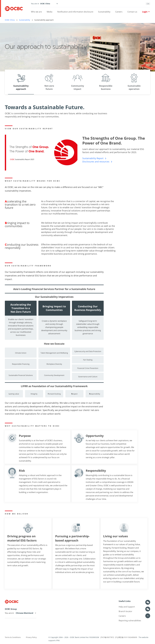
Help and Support (127, 607)
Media (50, 12)
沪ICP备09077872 (107, 637)
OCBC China (10, 20)
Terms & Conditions (13, 637)
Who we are (36, 12)
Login (146, 12)
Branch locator (125, 611)
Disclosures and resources (97, 162)
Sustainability (104, 12)
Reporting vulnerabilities (130, 621)
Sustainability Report (94, 158)
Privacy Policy (31, 637)
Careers (119, 12)
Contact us (132, 12)
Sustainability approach (44, 20)
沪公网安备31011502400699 (126, 637)
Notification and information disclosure (75, 12)
